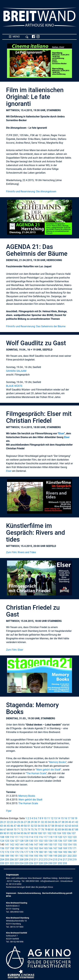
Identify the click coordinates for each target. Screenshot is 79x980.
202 (70, 856)
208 (21, 860)
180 (41, 852)
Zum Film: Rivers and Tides (21, 552)
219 (74, 860)
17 (69, 818)
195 (36, 856)
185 (65, 852)
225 (26, 863)
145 (26, 845)
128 (21, 841)
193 (26, 856)
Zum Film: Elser (15, 650)
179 (36, 852)
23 (12, 822)
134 (50, 841)
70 (15, 830)
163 (36, 848)
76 (36, 830)
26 (22, 822)
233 (65, 863)
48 (19, 826)
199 (55, 856)
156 (2, 848)
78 (42, 830)
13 (55, 818)
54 (39, 826)
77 (39, 830)
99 (36, 833)
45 (8, 826)
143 (17, 845)
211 (36, 860)
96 (25, 833)
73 (25, 830)
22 (8, 822)
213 (46, 860)
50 (25, 826)
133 (46, 841)
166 (50, 848)
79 (46, 830)
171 (74, 848)
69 (12, 830)
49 (22, 826)
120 (60, 837)
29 (32, 822)
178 (31, 852)
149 (46, 845)
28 (29, 822)
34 (49, 822)
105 (64, 833)
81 (53, 830)
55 (42, 826)
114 (31, 837)
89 (1, 833)
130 (31, 841)
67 (5, 830)
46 (12, 826)
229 (46, 863)
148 (41, 845)
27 (25, 822)
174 (12, 852)
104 (59, 833)
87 (73, 830)
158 (12, 848)
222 (12, 863)
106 (69, 833)
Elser (61, 433)
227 (36, 863)
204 (2, 860)
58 (53, 826)
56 (46, 826)
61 (63, 826)
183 (55, 852)
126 (12, 841)
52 (32, 826)
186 (70, 852)
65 (77, 826)
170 (70, 848)
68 (8, 830)
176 (21, 852)
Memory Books (57, 762)
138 (70, 841)
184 (60, 852)
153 (65, 845)
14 (59, 818)
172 (2, 852)
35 (53, 822)
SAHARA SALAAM (16, 371)
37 (60, 822)
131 (36, 841)
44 (5, 826)
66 (1, 830)
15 (62, 818)
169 (65, 848)
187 (74, 852)
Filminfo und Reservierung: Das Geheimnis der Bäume (36, 326)
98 (32, 833)
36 (56, 822)
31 (39, 822)
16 (66, 818)
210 (31, 860)
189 (7, 856)
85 (66, 830)
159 (17, 848)
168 (60, 848)
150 (50, 845)
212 (41, 860)
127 (17, 841)
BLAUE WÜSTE (14, 386)
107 (73, 833)
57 (49, 826)
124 (2, 841)
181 (46, 852)
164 (41, 848)
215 (55, 860)
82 (56, 830)
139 (74, 841)
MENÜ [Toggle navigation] (19, 37)
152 (60, 845)
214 (50, 860)
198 (50, 856)
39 (66, 822)
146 (31, 845)
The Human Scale (36, 773)
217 (65, 860)
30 (36, 822)
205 (7, 860)
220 (2, 863)
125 (7, 841)
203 (74, 856)
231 (55, 863)
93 (15, 833)
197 (46, 856)
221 (7, 863)
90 (5, 833)
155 (74, 845)
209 (26, 860)
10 (45, 818)
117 (46, 837)
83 (60, 830)
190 (12, 856)
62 (66, 826)
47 (15, 826)
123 (74, 837)
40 (70, 822)
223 (17, 863)
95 (22, 833)
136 (60, 841)
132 (41, 841)
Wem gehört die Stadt (48, 770)
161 (26, 848)
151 (55, 845)
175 (17, 852)
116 (41, 837)
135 (55, 841)
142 (12, 845)
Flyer (9, 811)
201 (65, 856)
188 (2, 856)
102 (49, 833)
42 (77, 822)
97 (29, 833)
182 (50, 852)
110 (12, 837)
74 (29, 830)
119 (55, 837)
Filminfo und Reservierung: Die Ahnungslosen (31, 191)
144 (21, 845)
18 (72, 818)
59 (56, 826)
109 (7, 837)
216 (60, 860)
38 (63, 822)
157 (7, 848)
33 (46, 822)
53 (36, 826)
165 (46, 848)
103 (54, 833)
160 (21, 848)
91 (8, 833)
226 (31, 863)
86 (70, 830)
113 (26, 837)
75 (32, 830)
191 (17, 856)
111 (17, 837)
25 (19, 822)
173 (7, 852)
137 (65, 841)
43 (1, 826)
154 (70, 845)
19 (76, 818)
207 (17, 860)
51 (29, 826)
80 (49, 830)
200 (60, 856)
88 (77, 830)
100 (40, 833)
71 (19, 830)
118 (50, 837)
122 (70, 837)
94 (19, 833)
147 (36, 845)
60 (60, 826)
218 (70, 860)
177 (26, 852)
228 (41, 863)
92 (12, 833)
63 (70, 826)
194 (31, 856)
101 (44, 833)
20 (1, 822)
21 (5, 822)
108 (2, 837)
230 (50, 863)
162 (31, 848)
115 (36, 837)
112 (21, 837)
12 (52, 818)
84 (63, 830)
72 (22, 830)
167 (55, 848)
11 (48, 818)
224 (21, 863)
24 (15, 822)
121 (65, 837)
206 (12, 860)
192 (21, 856)
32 (42, 822)
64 (73, 826)
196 (41, 856)
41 (73, 822)
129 (26, 841)
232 (60, 863)
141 (7, 845)
